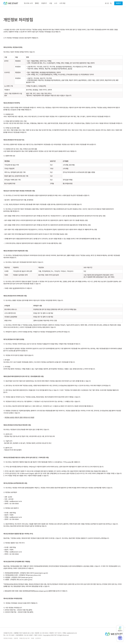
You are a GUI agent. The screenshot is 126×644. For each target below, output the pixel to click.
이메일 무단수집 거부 (24, 638)
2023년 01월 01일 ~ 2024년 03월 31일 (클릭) (19, 612)
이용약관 (16, 638)
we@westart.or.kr (16, 501)
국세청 (32, 638)
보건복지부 (38, 638)
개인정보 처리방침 (8, 638)
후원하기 (118, 3)
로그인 (107, 3)
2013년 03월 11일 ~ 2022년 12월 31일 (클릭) (18, 610)
